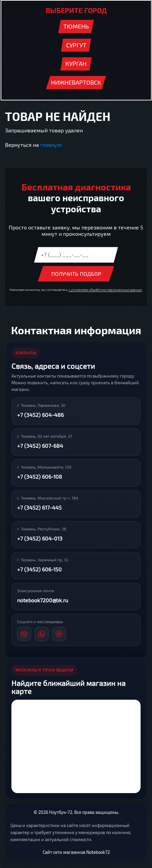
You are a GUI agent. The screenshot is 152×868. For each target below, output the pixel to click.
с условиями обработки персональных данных (105, 290)
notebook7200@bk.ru (43, 600)
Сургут (76, 45)
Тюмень (76, 26)
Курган (76, 63)
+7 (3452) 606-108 (40, 476)
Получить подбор (76, 274)
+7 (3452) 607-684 (40, 446)
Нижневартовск (76, 82)
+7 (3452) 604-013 (40, 538)
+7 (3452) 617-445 (39, 507)
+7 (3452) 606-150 (39, 569)
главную (51, 145)
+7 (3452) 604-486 (40, 415)
